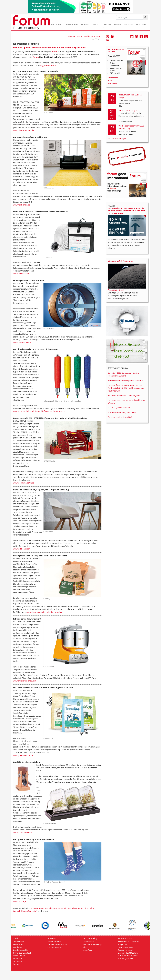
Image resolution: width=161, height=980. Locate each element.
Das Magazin (88, 942)
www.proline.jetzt (21, 901)
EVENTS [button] (118, 24)
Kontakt (16, 964)
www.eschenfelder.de (22, 833)
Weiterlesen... (114, 78)
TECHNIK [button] (85, 24)
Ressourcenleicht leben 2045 (120, 417)
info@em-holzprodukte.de (54, 411)
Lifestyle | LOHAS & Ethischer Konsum (85, 36)
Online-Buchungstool (22, 953)
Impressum (17, 961)
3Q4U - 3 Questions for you (120, 408)
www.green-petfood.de (23, 755)
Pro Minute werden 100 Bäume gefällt (124, 395)
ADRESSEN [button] (128, 24)
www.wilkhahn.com (22, 549)
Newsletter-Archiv (20, 950)
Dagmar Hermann (48, 66)
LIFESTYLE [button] (107, 24)
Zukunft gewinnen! (126, 958)
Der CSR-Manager (125, 947)
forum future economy (128, 956)
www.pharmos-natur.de (23, 130)
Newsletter (17, 947)
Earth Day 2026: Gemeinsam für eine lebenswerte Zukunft (123, 374)
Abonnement (18, 942)
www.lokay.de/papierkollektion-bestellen (45, 612)
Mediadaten (18, 944)
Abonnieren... (114, 83)
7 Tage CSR (122, 944)
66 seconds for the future (129, 942)
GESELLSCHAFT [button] (72, 24)
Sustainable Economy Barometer (122, 412)
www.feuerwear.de (21, 274)
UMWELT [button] (96, 24)
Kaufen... (112, 80)
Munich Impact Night (128, 110)
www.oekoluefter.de (22, 342)
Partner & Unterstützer (57, 944)
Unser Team (88, 950)
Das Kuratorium (54, 942)
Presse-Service (19, 956)
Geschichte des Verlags (93, 944)
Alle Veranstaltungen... (118, 138)
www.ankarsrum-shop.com (25, 681)
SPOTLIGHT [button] (141, 24)
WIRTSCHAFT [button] (57, 24)
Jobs (85, 947)
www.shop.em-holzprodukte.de (27, 411)
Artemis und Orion (116, 290)
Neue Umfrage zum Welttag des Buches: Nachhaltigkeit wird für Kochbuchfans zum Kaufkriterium (126, 388)
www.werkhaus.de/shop (24, 483)
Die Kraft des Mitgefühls (128, 953)
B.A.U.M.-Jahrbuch (125, 950)
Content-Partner (55, 947)
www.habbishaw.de (22, 205)
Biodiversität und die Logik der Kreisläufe (125, 380)
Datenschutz (18, 958)
